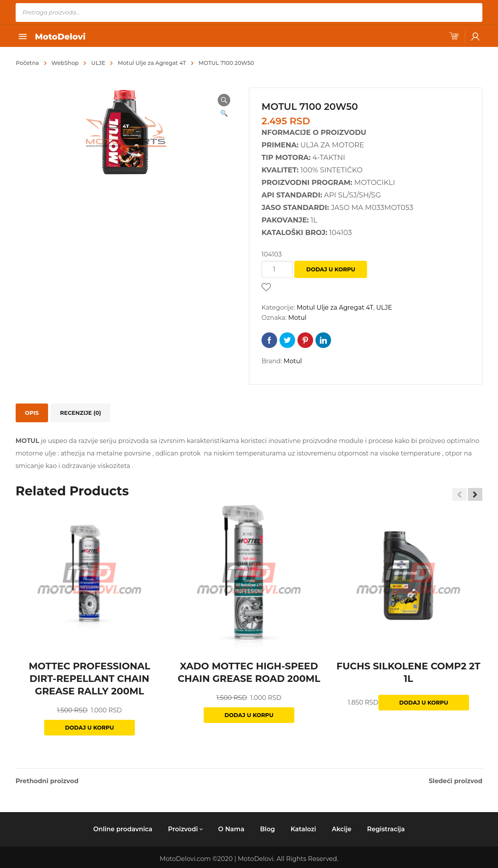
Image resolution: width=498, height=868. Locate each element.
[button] (475, 495)
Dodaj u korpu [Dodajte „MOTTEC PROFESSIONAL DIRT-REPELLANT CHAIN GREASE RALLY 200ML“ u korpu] (89, 728)
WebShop (65, 63)
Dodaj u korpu (331, 269)
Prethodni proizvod (47, 781)
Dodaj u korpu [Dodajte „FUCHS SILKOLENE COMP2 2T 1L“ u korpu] (424, 703)
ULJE (98, 63)
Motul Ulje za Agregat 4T (152, 63)
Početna (28, 63)
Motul (297, 318)
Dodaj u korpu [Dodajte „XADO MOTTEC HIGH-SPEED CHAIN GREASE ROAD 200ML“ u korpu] (249, 715)
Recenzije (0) (80, 413)
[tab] (32, 413)
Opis (32, 413)
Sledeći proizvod (456, 781)
